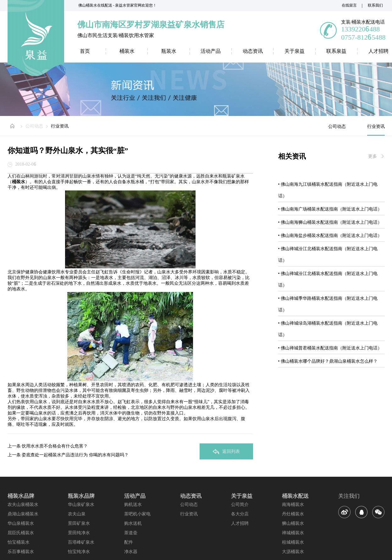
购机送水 (133, 504)
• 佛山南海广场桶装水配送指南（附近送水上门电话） (330, 209)
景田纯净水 (79, 533)
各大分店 (240, 514)
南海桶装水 (293, 504)
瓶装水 (169, 51)
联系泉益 (336, 51)
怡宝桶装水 (19, 542)
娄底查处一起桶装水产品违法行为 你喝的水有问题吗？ (75, 455)
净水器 (131, 552)
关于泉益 (295, 51)
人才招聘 (240, 523)
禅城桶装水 (293, 533)
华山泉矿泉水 (81, 504)
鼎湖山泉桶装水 (23, 514)
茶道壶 (131, 533)
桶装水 (127, 51)
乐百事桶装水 (21, 552)
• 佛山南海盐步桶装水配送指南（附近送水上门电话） (330, 235)
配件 (129, 542)
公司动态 (34, 126)
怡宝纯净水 (79, 552)
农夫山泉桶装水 (23, 504)
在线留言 (349, 5)
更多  (376, 156)
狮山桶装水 (293, 523)
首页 (85, 51)
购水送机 (133, 523)
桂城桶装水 (293, 542)
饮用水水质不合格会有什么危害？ (55, 446)
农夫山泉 (77, 514)
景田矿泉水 (79, 523)
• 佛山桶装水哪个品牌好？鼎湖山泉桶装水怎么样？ (328, 361)
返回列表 (226, 451)
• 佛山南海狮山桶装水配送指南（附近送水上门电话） (330, 222)
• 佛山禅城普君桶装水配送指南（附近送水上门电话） (330, 348)
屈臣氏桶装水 (21, 533)
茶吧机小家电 (137, 514)
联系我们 (375, 5)
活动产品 (211, 51)
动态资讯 (253, 51)
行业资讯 (60, 126)
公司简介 (240, 504)
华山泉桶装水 (21, 523)
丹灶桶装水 (293, 514)
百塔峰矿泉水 (81, 542)
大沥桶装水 (293, 552)
